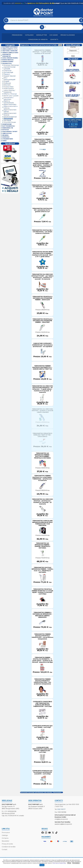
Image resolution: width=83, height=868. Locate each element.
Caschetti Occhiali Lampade (10, 68)
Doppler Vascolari (10, 76)
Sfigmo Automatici (10, 105)
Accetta (42, 865)
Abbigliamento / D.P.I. (10, 49)
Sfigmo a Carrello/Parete (9, 102)
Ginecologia (7, 133)
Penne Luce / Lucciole (11, 96)
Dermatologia (8, 72)
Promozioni (17, 35)
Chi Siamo (54, 35)
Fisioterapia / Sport (10, 132)
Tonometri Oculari (10, 122)
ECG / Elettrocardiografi (10, 79)
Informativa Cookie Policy (59, 863)
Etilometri (7, 85)
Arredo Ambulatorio (10, 53)
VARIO (4, 141)
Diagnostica (7, 63)
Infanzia (5, 135)
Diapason (7, 74)
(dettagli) (57, 3)
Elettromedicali (9, 126)
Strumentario (8, 139)
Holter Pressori (9, 89)
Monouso (6, 137)
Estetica (6, 130)
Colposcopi (8, 71)
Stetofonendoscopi (10, 117)
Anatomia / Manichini (10, 51)
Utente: (73, 47)
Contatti (54, 39)
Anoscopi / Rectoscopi (11, 65)
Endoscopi (7, 83)
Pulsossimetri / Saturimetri (9, 98)
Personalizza (76, 863)
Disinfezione (7, 124)
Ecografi (6, 81)
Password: (73, 51)
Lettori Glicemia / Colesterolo (9, 91)
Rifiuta (69, 863)
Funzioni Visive (9, 87)
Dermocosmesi (8, 62)
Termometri (8, 119)
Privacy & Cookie (68, 35)
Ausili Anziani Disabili (10, 58)
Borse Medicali (8, 60)
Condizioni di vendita (38, 39)
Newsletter (41, 35)
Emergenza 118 (8, 128)
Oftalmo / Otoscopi (10, 94)
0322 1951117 (61, 809)
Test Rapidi (7, 121)
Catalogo (29, 35)
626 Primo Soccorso (10, 47)
